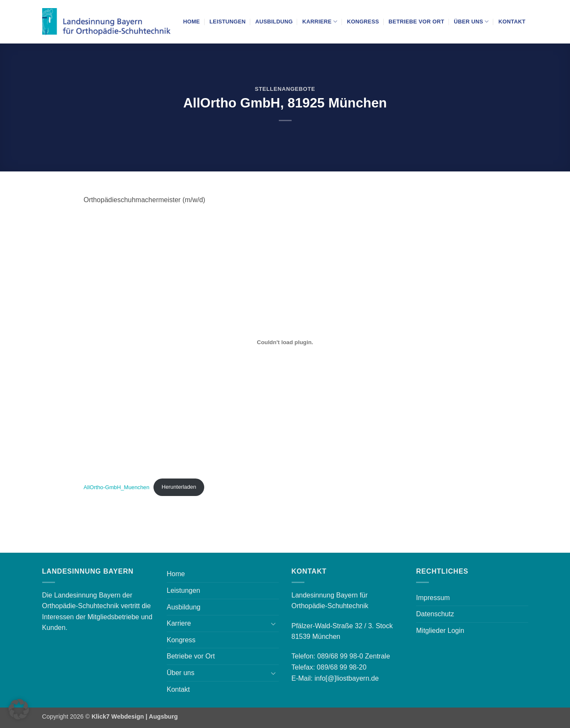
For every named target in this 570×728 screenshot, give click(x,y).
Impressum (433, 598)
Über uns (471, 22)
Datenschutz (435, 614)
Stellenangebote (285, 89)
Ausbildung (274, 22)
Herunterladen (179, 487)
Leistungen (227, 22)
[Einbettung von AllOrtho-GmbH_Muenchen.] (285, 342)
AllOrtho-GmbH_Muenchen (116, 487)
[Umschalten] (274, 624)
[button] (19, 709)
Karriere (320, 22)
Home (192, 22)
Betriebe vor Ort (416, 22)
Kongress (363, 22)
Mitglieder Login (440, 631)
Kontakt (512, 22)
